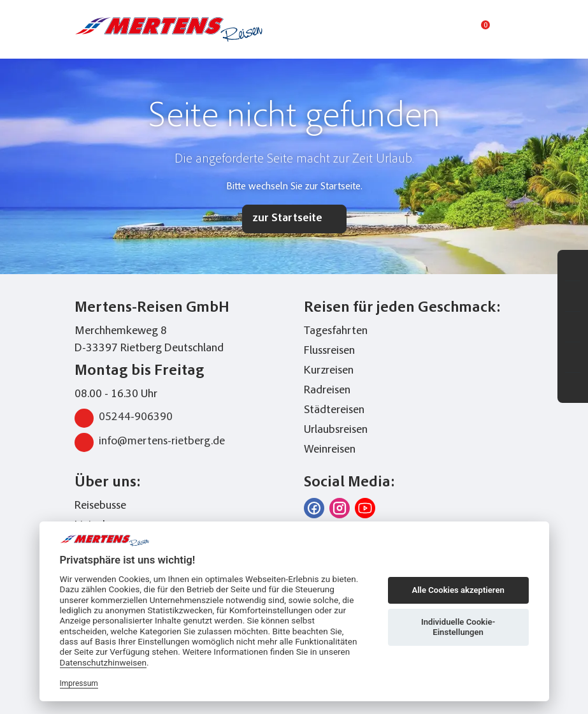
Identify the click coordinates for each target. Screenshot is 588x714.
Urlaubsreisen (336, 430)
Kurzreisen (329, 371)
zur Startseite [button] (288, 219)
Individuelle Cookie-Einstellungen (458, 627)
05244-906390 (124, 418)
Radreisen (327, 391)
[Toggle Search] (433, 29)
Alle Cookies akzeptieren (458, 590)
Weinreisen (330, 450)
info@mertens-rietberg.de (150, 442)
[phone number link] (410, 29)
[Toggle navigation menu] (506, 29)
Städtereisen (334, 411)
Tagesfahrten (336, 331)
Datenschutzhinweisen (104, 662)
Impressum (79, 683)
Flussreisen (329, 351)
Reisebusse (100, 506)
